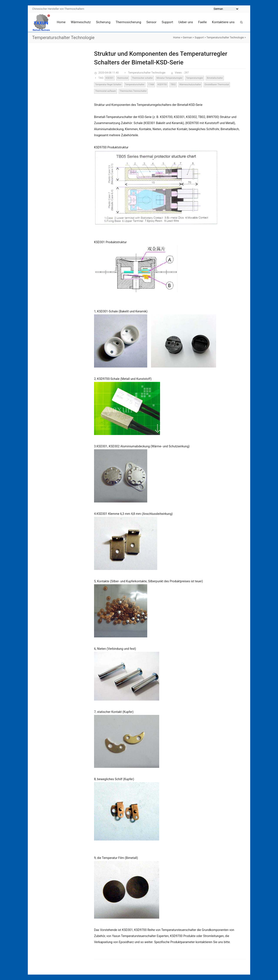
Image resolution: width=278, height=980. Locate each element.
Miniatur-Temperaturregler (170, 78)
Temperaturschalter (135, 85)
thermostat (123, 78)
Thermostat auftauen (106, 91)
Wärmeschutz (81, 22)
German (187, 38)
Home (61, 22)
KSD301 (110, 78)
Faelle (202, 22)
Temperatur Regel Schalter (108, 85)
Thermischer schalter (142, 78)
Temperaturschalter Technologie (225, 38)
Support (167, 22)
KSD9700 (162, 85)
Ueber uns (186, 22)
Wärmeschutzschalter (190, 85)
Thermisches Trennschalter (133, 91)
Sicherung (103, 22)
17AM (151, 85)
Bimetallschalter (215, 78)
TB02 (173, 85)
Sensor (151, 22)
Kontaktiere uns (223, 22)
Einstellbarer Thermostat (217, 85)
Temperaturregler (195, 78)
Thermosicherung (128, 22)
